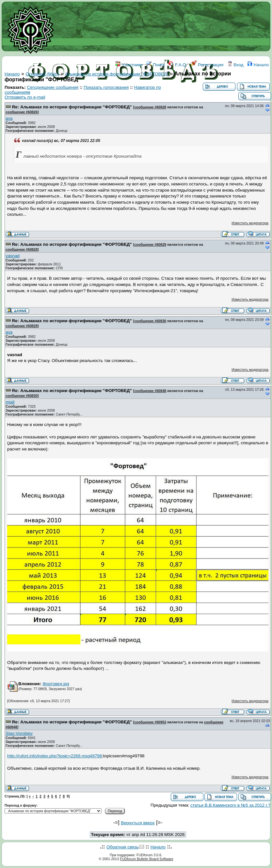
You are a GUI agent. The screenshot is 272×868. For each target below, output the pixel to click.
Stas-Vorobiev (19, 733)
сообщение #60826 (22, 112)
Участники (129, 65)
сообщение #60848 (150, 391)
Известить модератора (250, 223)
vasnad (13, 256)
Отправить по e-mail (25, 97)
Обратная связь (122, 847)
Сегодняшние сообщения (53, 87)
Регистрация (207, 65)
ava (9, 118)
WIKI (108, 94)
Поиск (156, 65)
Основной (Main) (42, 74)
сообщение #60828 (150, 107)
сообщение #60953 (150, 722)
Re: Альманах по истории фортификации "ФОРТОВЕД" (72, 107)
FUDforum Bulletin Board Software (146, 859)
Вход (235, 65)
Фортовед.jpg (56, 684)
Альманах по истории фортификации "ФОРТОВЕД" (117, 74)
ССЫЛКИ (126, 94)
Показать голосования (106, 87)
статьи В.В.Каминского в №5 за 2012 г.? (230, 805)
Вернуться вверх (138, 823)
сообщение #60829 (150, 245)
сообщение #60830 (150, 321)
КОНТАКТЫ (152, 94)
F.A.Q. (178, 65)
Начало (258, 65)
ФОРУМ (90, 94)
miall (10, 402)
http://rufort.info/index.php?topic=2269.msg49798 (55, 756)
